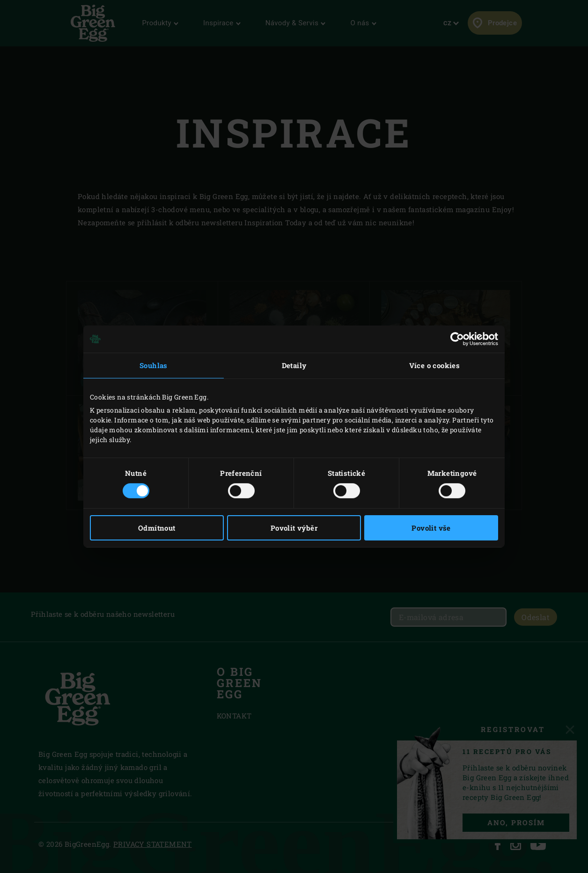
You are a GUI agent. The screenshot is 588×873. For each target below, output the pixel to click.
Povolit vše (431, 528)
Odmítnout (157, 528)
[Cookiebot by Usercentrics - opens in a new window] (457, 339)
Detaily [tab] (294, 365)
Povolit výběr (294, 528)
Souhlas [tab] (154, 365)
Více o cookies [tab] (435, 365)
